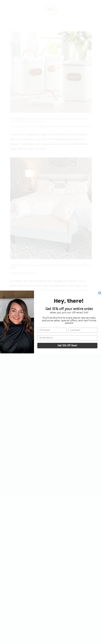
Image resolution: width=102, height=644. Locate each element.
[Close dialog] (100, 293)
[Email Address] (67, 338)
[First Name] (52, 330)
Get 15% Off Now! (67, 345)
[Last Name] (83, 330)
